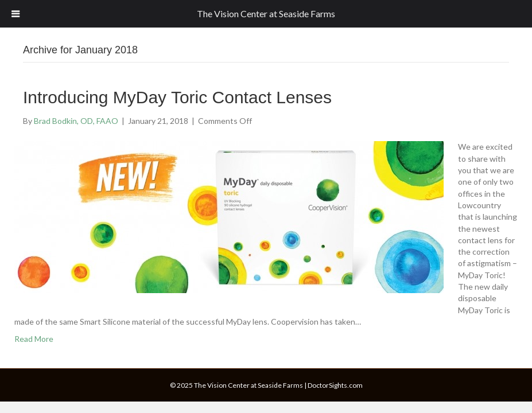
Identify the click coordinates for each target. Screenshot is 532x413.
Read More (34, 339)
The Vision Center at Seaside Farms (266, 13)
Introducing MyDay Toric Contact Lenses (177, 97)
